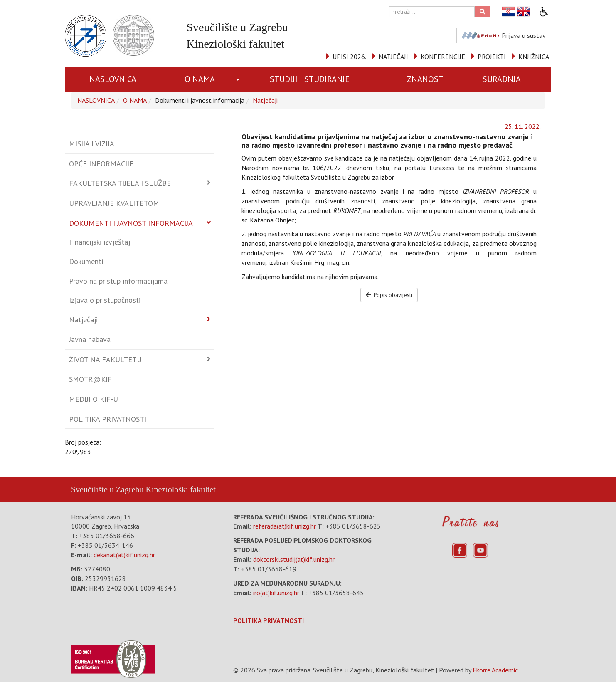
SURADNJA (502, 79)
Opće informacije (101, 164)
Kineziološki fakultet (180, 489)
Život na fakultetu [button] (105, 360)
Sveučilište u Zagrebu (107, 489)
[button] (239, 80)
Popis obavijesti (389, 295)
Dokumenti (86, 261)
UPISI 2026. (349, 57)
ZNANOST (425, 79)
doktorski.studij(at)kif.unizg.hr (294, 559)
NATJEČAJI (393, 57)
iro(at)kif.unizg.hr (276, 593)
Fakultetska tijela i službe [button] (120, 183)
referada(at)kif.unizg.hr (285, 526)
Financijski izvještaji (100, 242)
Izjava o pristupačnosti (105, 300)
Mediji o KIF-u (94, 399)
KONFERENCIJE (443, 57)
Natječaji (265, 100)
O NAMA (200, 79)
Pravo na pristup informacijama (118, 281)
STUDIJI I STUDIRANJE (310, 79)
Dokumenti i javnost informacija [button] (131, 223)
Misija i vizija (92, 144)
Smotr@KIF (90, 379)
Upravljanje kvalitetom (114, 203)
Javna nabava (90, 339)
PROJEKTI (492, 57)
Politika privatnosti (108, 419)
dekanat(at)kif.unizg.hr (124, 555)
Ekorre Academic (495, 670)
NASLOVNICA (113, 79)
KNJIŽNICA (534, 57)
